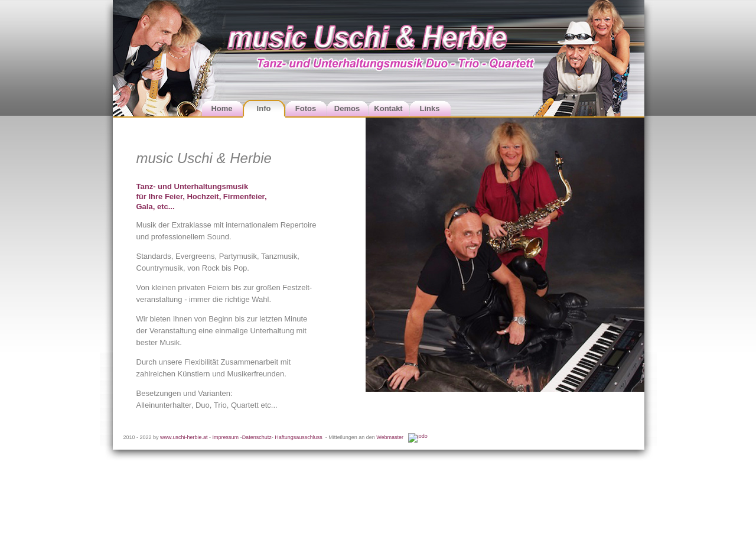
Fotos (306, 108)
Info (264, 108)
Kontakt (388, 108)
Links (430, 108)
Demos (347, 108)
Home (221, 108)
